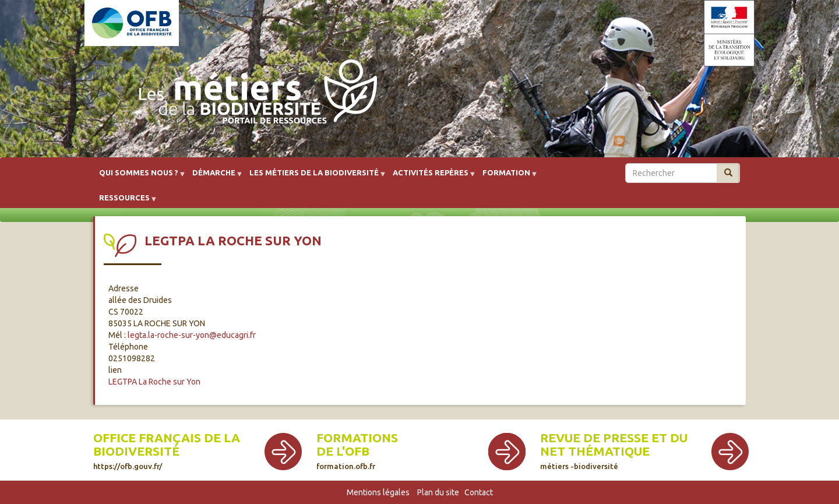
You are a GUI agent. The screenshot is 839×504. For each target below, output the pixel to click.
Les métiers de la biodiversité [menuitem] (314, 177)
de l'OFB (343, 451)
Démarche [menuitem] (214, 177)
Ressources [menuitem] (124, 202)
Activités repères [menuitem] (431, 177)
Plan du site (438, 492)
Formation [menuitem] (506, 177)
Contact (479, 492)
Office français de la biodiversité (167, 451)
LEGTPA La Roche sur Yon (154, 382)
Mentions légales (378, 492)
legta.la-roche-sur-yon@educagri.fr (192, 335)
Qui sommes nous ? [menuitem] (139, 177)
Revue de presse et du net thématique (614, 451)
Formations (357, 438)
